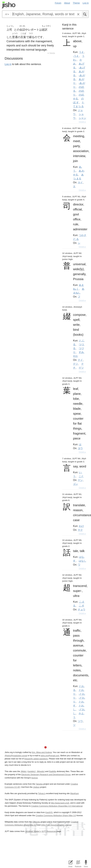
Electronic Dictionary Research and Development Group (46, 774)
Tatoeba (52, 53)
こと (81, 476)
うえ (81, 52)
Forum (58, 3)
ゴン (75, 484)
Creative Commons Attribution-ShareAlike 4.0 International (57, 806)
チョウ (82, 609)
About (67, 3)
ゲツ (81, 368)
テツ (75, 364)
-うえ (76, 56)
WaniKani (74, 793)
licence (35, 778)
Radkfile (53, 771)
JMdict (23, 771)
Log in (86, 3)
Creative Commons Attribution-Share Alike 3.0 (56, 815)
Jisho (9, 5)
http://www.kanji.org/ (60, 803)
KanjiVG (49, 812)
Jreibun (36, 787)
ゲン (80, 480)
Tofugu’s (42, 793)
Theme (76, 3)
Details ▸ (82, 122)
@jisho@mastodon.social (16, 756)
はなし (82, 561)
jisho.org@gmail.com (50, 756)
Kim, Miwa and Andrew (42, 752)
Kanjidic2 (31, 771)
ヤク (80, 530)
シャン (82, 118)
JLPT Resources (49, 831)
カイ (80, 182)
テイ (80, 360)
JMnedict (41, 771)
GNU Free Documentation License (56, 825)
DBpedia (36, 822)
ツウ (80, 721)
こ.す (82, 606)
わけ (81, 526)
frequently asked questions (36, 759)
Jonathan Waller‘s (33, 831)
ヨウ (80, 448)
